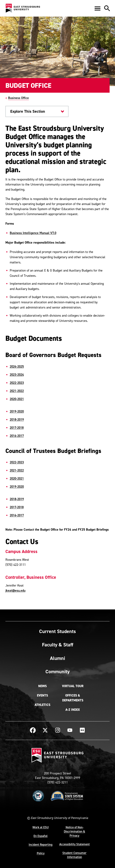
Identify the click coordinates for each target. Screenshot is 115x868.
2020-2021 (17, 399)
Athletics (42, 705)
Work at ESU (41, 827)
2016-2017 (17, 436)
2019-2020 (17, 411)
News (42, 686)
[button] (98, 8)
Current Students (57, 631)
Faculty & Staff (58, 645)
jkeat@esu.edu (15, 591)
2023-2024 (17, 375)
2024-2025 (17, 366)
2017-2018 (17, 428)
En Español (41, 836)
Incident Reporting (41, 845)
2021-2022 (17, 391)
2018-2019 (17, 419)
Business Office (18, 98)
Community (57, 671)
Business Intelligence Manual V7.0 (33, 233)
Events (42, 695)
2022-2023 (17, 383)
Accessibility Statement (75, 844)
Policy (41, 853)
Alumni (57, 658)
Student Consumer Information (74, 855)
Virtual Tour (73, 686)
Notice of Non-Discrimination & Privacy (74, 831)
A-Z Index (73, 710)
